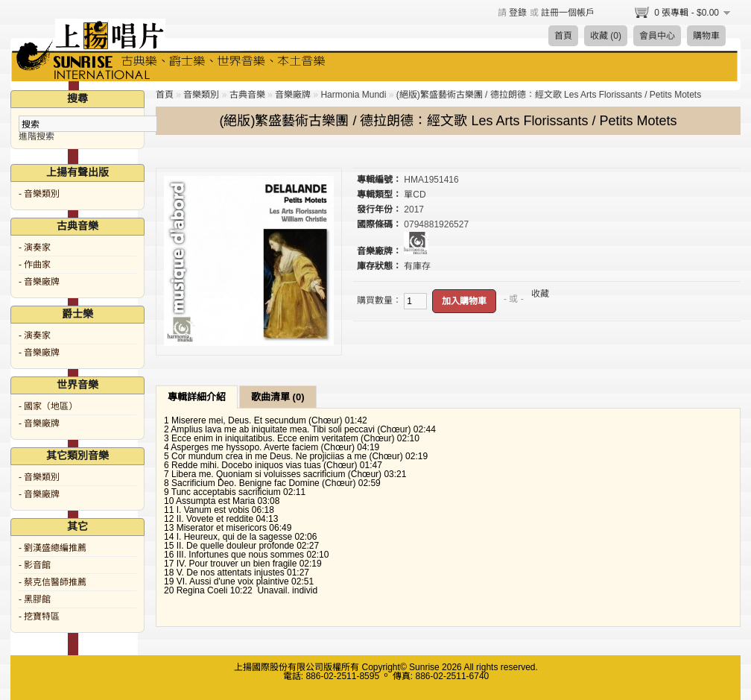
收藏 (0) (606, 36)
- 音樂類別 (39, 194)
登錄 (518, 13)
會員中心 (657, 36)
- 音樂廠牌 (39, 282)
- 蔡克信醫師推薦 (53, 582)
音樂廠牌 (293, 95)
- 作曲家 (35, 265)
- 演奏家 (35, 247)
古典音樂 (247, 95)
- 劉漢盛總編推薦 (53, 548)
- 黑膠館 (35, 599)
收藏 (540, 294)
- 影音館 (35, 565)
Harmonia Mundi (353, 95)
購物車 (706, 36)
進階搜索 (37, 136)
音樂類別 (201, 95)
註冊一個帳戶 (568, 13)
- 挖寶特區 (39, 617)
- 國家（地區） (48, 406)
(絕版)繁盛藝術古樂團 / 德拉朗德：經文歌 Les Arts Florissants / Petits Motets (549, 95)
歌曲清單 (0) (278, 397)
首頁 (563, 36)
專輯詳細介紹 (197, 397)
